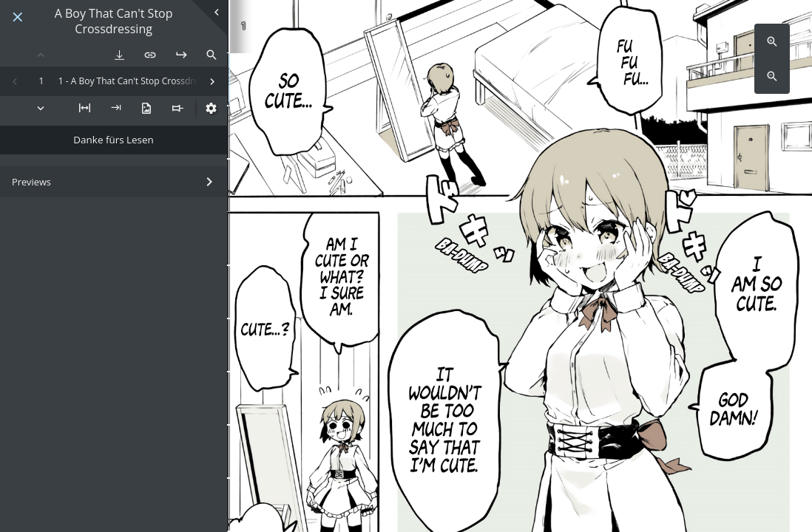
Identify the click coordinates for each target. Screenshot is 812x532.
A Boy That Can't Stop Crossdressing (114, 21)
